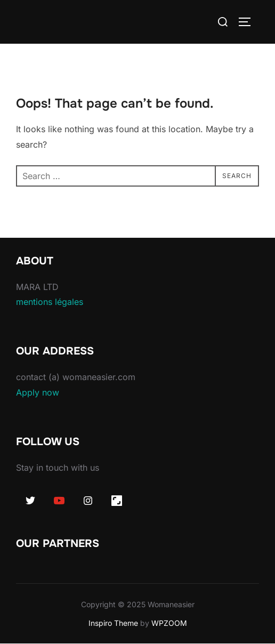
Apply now (38, 392)
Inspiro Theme (113, 623)
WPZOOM (169, 623)
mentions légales (50, 302)
